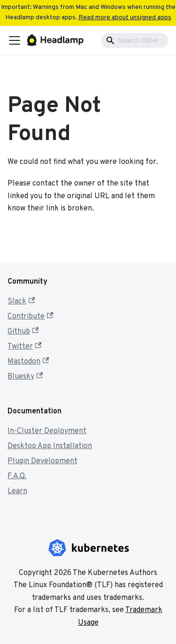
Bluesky (25, 377)
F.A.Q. (17, 476)
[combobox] (135, 40)
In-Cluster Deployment (47, 431)
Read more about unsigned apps (125, 18)
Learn (17, 491)
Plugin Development (42, 461)
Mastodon (28, 362)
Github (23, 332)
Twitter (24, 347)
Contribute (30, 317)
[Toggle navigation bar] (15, 40)
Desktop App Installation (50, 446)
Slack (21, 302)
